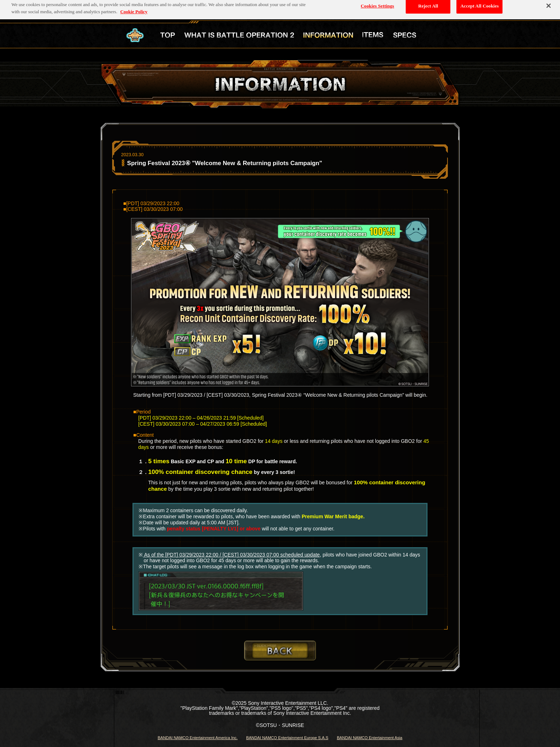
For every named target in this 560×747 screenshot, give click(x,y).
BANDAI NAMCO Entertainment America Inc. (197, 738)
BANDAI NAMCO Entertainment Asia (369, 738)
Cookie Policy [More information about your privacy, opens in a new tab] (134, 9)
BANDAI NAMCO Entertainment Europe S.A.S (287, 738)
